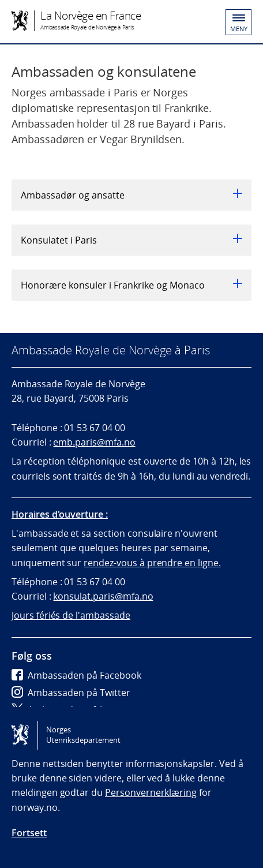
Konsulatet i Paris (131, 240)
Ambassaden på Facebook (76, 675)
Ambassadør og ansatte (131, 195)
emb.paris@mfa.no (94, 442)
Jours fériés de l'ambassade (71, 615)
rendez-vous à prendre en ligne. (152, 563)
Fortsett (29, 833)
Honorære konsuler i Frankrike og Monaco (131, 285)
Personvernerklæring (151, 792)
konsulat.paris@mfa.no (103, 596)
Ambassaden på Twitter (71, 693)
